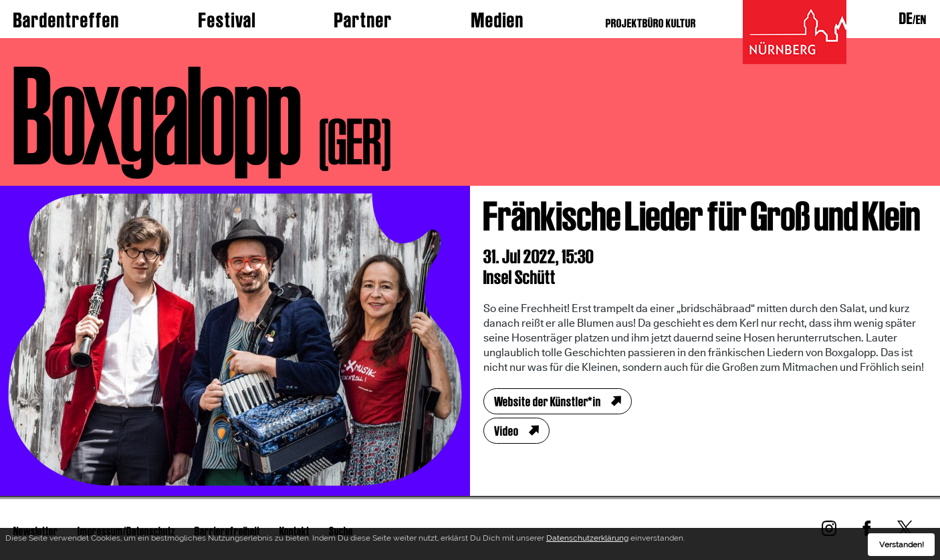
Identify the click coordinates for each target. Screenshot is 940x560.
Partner (363, 20)
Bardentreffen (67, 20)
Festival (227, 20)
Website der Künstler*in (548, 402)
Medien (498, 20)
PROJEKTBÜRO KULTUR (651, 23)
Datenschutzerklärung (587, 540)
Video (506, 431)
